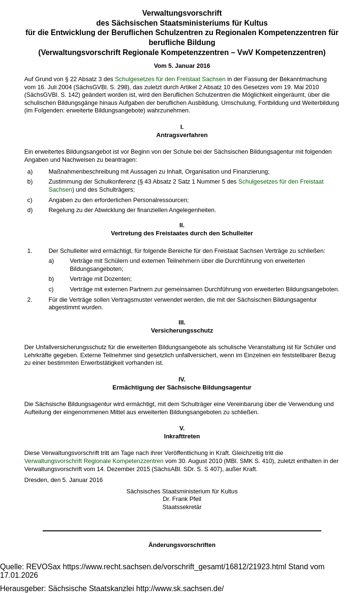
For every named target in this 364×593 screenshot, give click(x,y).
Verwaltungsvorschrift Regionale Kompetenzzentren (94, 461)
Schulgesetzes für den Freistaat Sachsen (170, 79)
